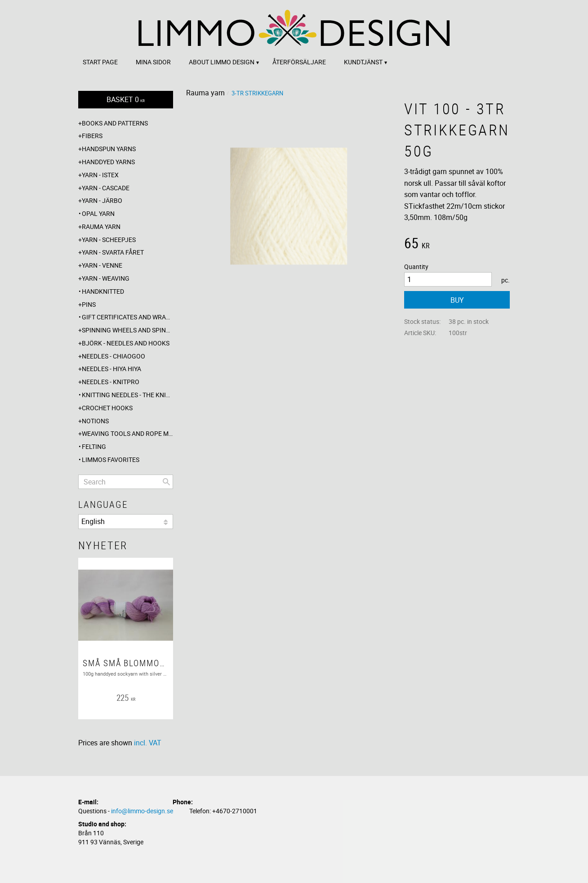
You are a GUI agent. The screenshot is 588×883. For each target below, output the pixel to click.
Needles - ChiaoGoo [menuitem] (114, 356)
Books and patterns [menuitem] (115, 123)
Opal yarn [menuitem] (98, 213)
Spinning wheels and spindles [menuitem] (127, 330)
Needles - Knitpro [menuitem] (111, 382)
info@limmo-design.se (142, 811)
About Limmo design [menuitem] (222, 62)
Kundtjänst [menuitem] (363, 62)
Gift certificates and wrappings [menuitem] (127, 317)
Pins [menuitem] (89, 304)
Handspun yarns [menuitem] (109, 149)
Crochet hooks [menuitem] (107, 408)
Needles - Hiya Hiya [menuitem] (111, 369)
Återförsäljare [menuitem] (299, 62)
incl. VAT (148, 743)
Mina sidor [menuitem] (153, 62)
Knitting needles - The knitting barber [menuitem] (127, 395)
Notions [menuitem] (95, 421)
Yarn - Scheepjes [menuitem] (109, 240)
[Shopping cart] (126, 100)
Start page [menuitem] (100, 62)
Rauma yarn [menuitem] (101, 226)
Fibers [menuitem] (92, 136)
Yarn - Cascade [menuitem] (106, 188)
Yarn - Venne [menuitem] (102, 265)
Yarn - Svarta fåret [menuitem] (113, 252)
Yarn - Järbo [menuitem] (102, 200)
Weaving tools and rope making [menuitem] (127, 433)
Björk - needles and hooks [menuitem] (126, 343)
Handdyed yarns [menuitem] (108, 162)
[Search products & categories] (126, 482)
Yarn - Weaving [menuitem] (106, 278)
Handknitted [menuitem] (103, 291)
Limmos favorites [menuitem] (111, 459)
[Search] (166, 482)
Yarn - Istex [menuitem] (100, 175)
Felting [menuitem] (94, 446)
